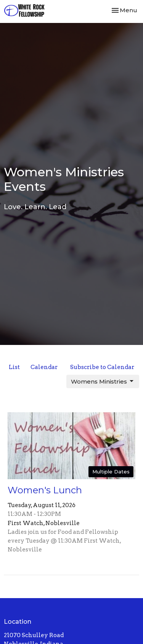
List (14, 367)
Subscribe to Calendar (102, 367)
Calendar (44, 367)
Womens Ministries (103, 381)
